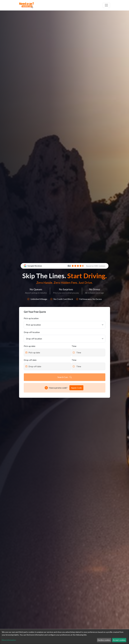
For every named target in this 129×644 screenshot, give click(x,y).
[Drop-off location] (65, 339)
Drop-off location (32, 332)
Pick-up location (31, 318)
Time (74, 346)
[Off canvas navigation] (106, 5)
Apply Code (76, 388)
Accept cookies (119, 640)
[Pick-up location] (65, 325)
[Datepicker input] (47, 353)
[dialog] (64, 637)
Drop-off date (30, 360)
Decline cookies (104, 640)
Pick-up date (30, 346)
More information (9, 640)
